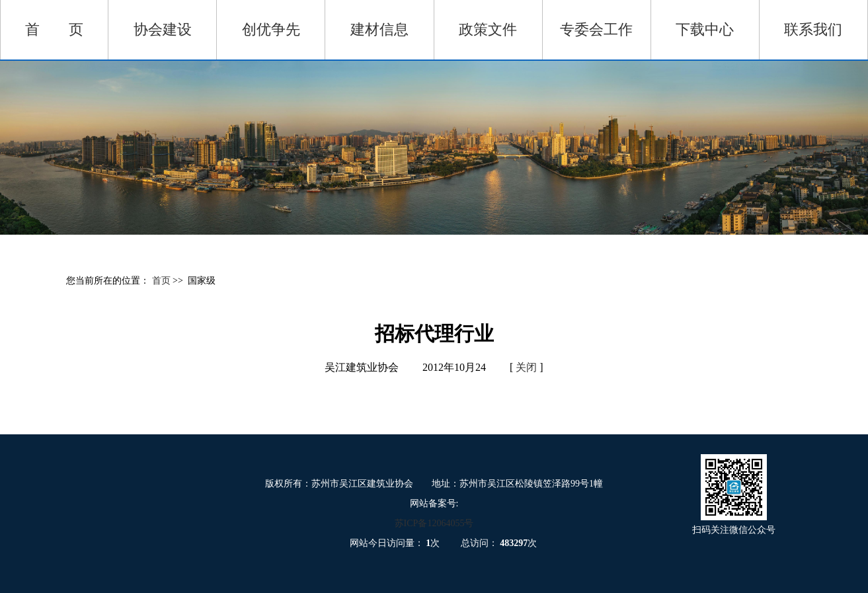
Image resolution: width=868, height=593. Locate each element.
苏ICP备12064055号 (434, 523)
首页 (163, 281)
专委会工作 (596, 29)
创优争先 (271, 29)
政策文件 (488, 29)
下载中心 (705, 29)
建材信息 (379, 29)
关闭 (526, 367)
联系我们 (813, 29)
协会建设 (163, 29)
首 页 (54, 29)
